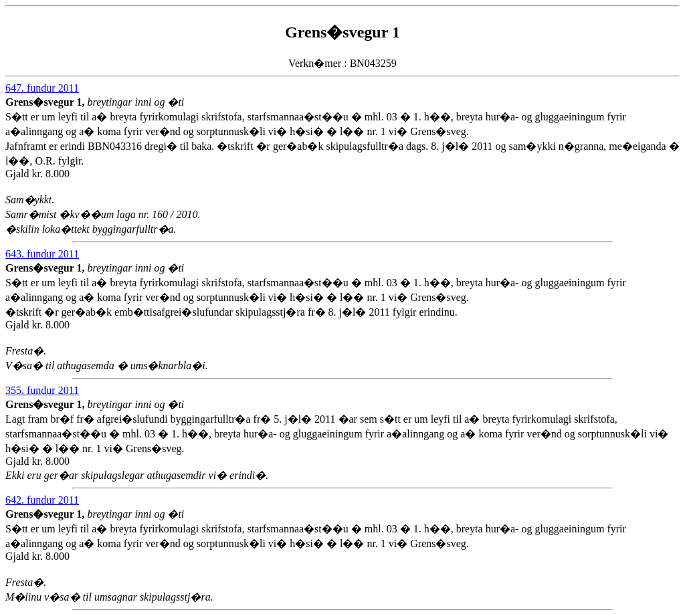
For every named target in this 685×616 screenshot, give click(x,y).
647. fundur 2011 (42, 88)
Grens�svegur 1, (46, 102)
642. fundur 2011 (42, 500)
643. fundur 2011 (42, 254)
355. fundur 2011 (42, 390)
